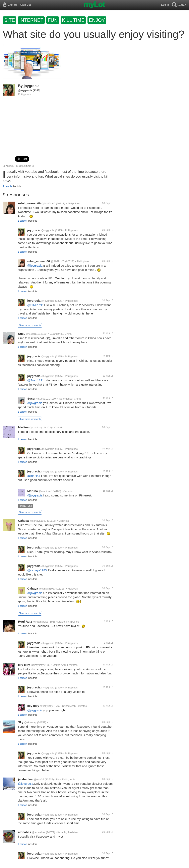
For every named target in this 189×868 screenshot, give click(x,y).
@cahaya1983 (38, 521)
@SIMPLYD (48, 203)
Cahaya (23, 521)
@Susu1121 (33, 334)
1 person (22, 221)
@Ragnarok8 (40, 622)
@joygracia (25, 90)
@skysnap (30, 722)
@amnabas (39, 832)
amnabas (25, 832)
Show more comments (30, 325)
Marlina (23, 427)
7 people (7, 186)
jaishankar (25, 779)
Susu (22, 334)
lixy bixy (24, 665)
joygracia (32, 86)
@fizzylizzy (37, 665)
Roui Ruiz (25, 621)
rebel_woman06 (29, 203)
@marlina (35, 427)
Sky (21, 722)
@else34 (39, 779)
